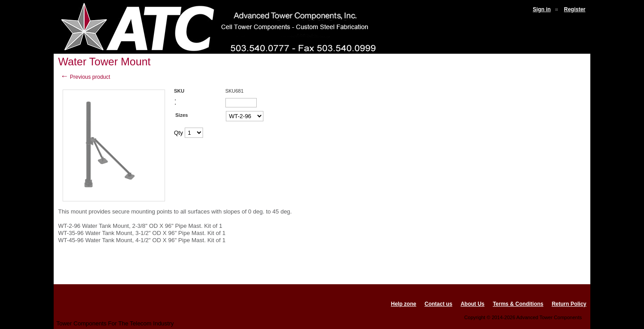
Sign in (542, 9)
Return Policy (569, 304)
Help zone (404, 304)
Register (575, 9)
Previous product (85, 77)
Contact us (438, 304)
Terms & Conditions (518, 304)
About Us (472, 304)
